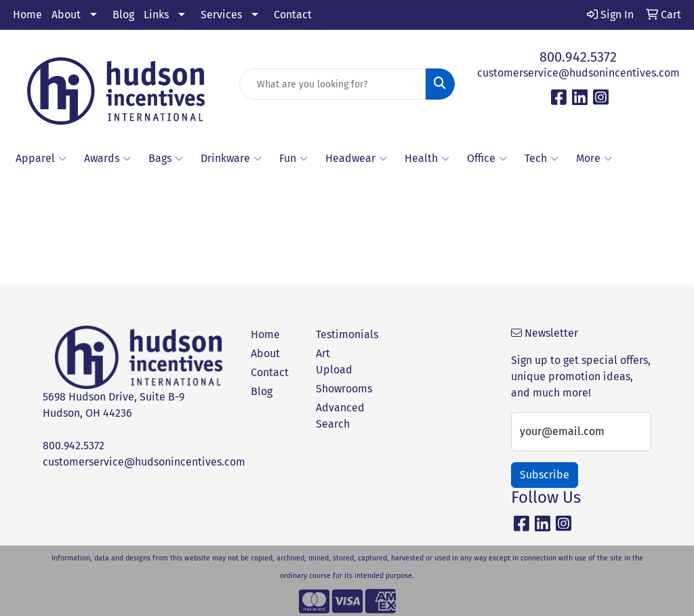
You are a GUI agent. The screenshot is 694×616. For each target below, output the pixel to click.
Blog (123, 15)
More (594, 159)
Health (427, 159)
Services (221, 15)
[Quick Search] (332, 84)
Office (487, 159)
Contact (293, 15)
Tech (542, 159)
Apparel (41, 159)
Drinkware (231, 159)
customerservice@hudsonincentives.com (578, 73)
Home (27, 15)
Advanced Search (340, 416)
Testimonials (340, 334)
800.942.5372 (578, 57)
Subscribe (545, 475)
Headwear (356, 159)
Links (156, 15)
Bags (166, 159)
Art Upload (334, 362)
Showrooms (340, 389)
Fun (293, 159)
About (66, 15)
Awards (107, 159)
